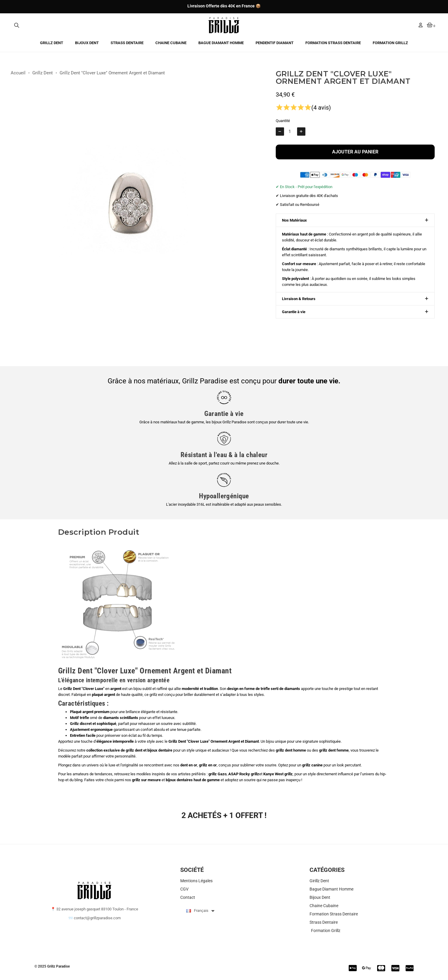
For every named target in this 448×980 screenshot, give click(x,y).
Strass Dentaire (127, 43)
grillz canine (312, 765)
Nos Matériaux (294, 224)
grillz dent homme (291, 750)
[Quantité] (291, 136)
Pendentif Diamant (275, 43)
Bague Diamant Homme (221, 43)
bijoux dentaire (160, 750)
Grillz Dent (52, 43)
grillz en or (208, 765)
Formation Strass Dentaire (333, 43)
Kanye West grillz (278, 774)
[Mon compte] (421, 25)
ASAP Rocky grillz (244, 774)
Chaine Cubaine (171, 43)
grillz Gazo (217, 774)
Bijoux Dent (87, 43)
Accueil (18, 76)
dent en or (189, 765)
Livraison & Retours (299, 303)
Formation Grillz (390, 43)
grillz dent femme (334, 750)
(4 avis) (321, 112)
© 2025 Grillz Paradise (52, 966)
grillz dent (134, 750)
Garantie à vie (294, 316)
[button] (17, 25)
